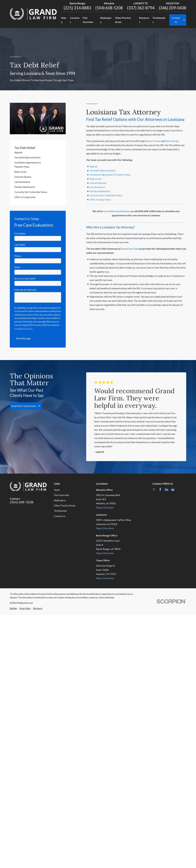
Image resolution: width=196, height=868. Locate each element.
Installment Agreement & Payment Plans (110, 175)
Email (17, 267)
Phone (18, 256)
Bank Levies (96, 179)
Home (57, 490)
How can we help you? (25, 290)
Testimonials (60, 511)
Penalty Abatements (100, 191)
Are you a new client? (25, 278)
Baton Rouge (172, 141)
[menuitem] (38, 152)
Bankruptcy (60, 500)
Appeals (94, 166)
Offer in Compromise (100, 200)
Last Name (20, 245)
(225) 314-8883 (77, 8)
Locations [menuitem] (75, 20)
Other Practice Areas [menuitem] (123, 20)
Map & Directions (105, 507)
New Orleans (154, 141)
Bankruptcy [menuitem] (106, 20)
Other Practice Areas (65, 506)
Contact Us (60, 516)
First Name (20, 233)
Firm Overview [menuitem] (88, 20)
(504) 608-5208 (109, 8)
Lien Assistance (97, 187)
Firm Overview (61, 495)
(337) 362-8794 (141, 8)
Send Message (23, 338)
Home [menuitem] (64, 20)
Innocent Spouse (98, 183)
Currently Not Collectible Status (106, 195)
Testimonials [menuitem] (159, 20)
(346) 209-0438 (172, 8)
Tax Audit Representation (103, 170)
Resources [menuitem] (144, 20)
